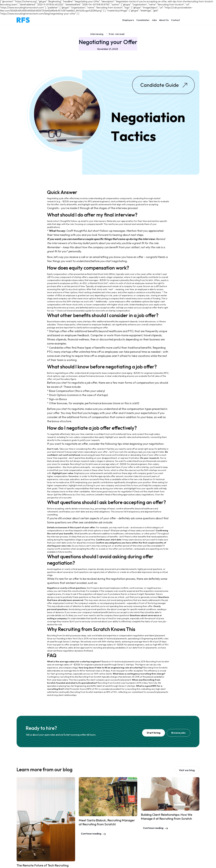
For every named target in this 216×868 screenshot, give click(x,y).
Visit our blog (187, 770)
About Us (164, 20)
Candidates (143, 20)
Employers (128, 20)
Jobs (154, 20)
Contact (175, 20)
